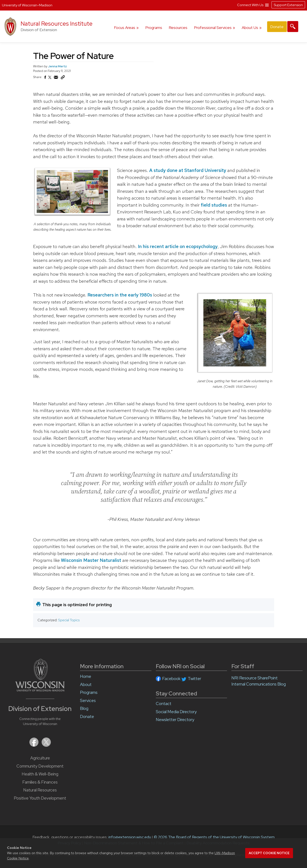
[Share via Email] (56, 79)
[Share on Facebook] (45, 79)
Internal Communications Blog (259, 684)
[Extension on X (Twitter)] (46, 745)
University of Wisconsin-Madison (27, 5)
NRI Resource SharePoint (255, 678)
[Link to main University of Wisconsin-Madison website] (40, 690)
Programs (154, 28)
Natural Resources (40, 790)
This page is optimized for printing (77, 605)
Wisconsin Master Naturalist (91, 560)
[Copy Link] (63, 78)
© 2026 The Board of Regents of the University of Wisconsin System (214, 837)
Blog (84, 708)
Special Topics (69, 620)
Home (86, 676)
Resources (178, 28)
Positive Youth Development (40, 798)
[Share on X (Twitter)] (50, 79)
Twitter (194, 679)
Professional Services (213, 28)
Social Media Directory (176, 712)
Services (88, 701)
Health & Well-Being (40, 774)
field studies (214, 205)
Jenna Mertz (57, 66)
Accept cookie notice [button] (269, 853)
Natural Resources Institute (57, 24)
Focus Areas (125, 28)
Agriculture (40, 758)
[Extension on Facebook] (34, 745)
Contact (164, 704)
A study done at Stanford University (187, 170)
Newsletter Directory (175, 720)
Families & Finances (40, 782)
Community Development (40, 766)
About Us (250, 28)
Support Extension (288, 5)
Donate (277, 27)
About (86, 685)
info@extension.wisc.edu (130, 837)
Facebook (171, 679)
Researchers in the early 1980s (120, 295)
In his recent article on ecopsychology (178, 246)
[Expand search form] (293, 27)
